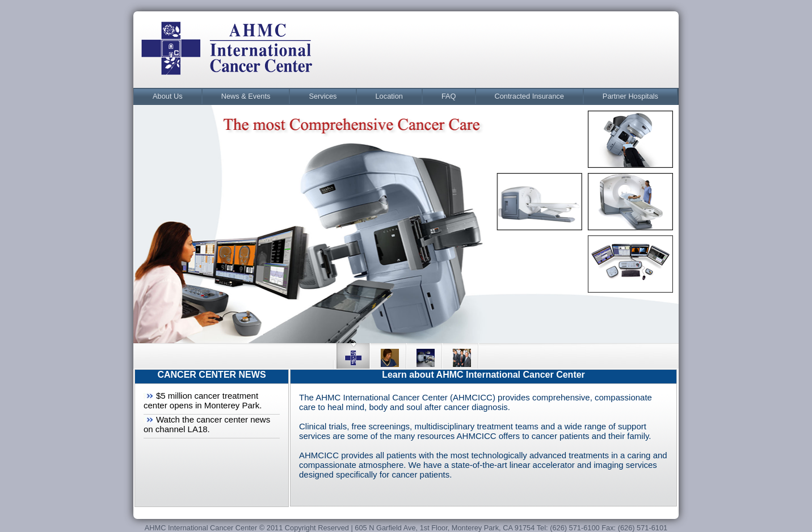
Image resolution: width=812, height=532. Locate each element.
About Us (168, 96)
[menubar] (405, 96)
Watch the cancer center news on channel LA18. (207, 424)
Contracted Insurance (529, 96)
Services (323, 96)
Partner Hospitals (630, 96)
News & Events (246, 96)
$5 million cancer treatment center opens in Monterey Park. (203, 400)
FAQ (449, 96)
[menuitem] (168, 96)
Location (389, 96)
